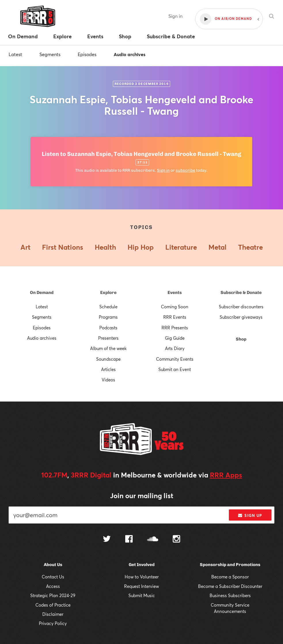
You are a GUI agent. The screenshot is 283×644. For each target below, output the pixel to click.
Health (105, 247)
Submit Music (142, 595)
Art (25, 247)
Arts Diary (175, 348)
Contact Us (53, 577)
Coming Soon (175, 307)
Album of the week (108, 348)
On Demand (42, 293)
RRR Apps (226, 475)
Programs (108, 317)
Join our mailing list (142, 496)
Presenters (108, 338)
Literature (181, 247)
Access (53, 586)
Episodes (87, 54)
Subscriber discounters (241, 307)
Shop (241, 339)
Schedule (108, 307)
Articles (108, 369)
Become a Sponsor (230, 577)
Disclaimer (53, 614)
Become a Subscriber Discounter (230, 586)
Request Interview (141, 586)
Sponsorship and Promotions (230, 565)
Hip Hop (141, 247)
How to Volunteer (142, 577)
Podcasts (108, 328)
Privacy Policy (53, 623)
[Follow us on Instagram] (176, 540)
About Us (53, 565)
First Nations (63, 247)
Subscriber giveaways (241, 317)
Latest (15, 54)
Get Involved (142, 565)
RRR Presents (175, 328)
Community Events (175, 359)
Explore (108, 293)
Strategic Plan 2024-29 (53, 595)
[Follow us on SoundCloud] (153, 539)
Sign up (250, 515)
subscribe (185, 170)
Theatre (250, 247)
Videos (108, 380)
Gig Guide (175, 338)
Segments (50, 54)
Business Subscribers (230, 595)
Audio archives (130, 54)
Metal (218, 247)
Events (175, 293)
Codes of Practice (53, 605)
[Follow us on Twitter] (107, 539)
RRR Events (175, 317)
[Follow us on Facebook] (129, 540)
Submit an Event (175, 369)
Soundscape (108, 359)
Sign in (175, 16)
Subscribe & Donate (241, 293)
